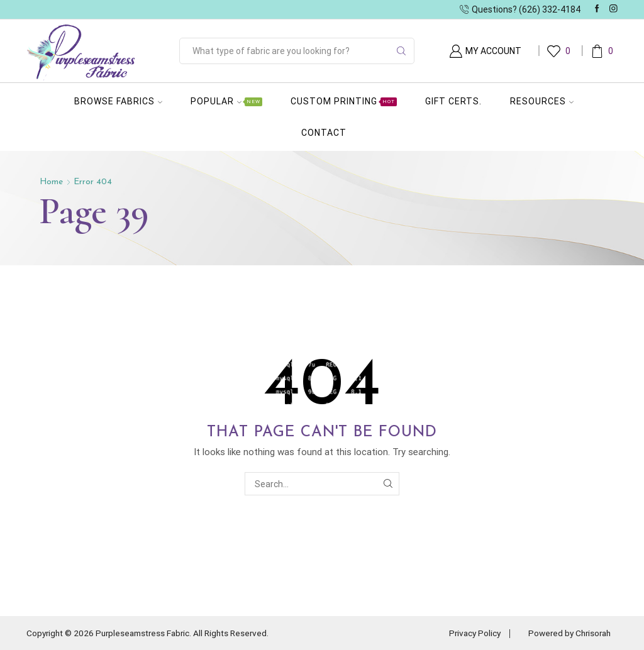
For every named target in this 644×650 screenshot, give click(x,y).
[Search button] (401, 51)
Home (52, 182)
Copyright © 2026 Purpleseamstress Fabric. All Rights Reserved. (153, 633)
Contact (324, 133)
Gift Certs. (453, 101)
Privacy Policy (468, 633)
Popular (226, 101)
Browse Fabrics (118, 101)
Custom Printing (344, 101)
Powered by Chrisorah (567, 633)
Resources (542, 101)
